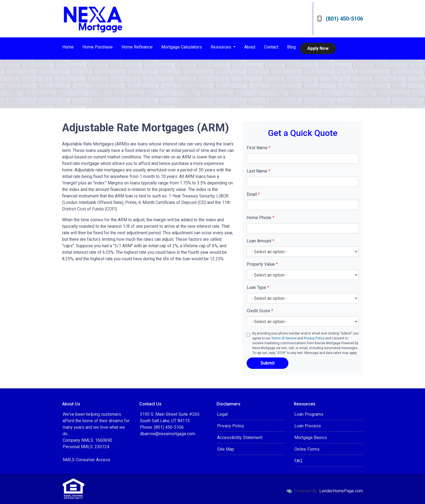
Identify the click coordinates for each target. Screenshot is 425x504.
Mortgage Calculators (182, 47)
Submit (268, 363)
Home (68, 47)
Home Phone (260, 218)
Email (253, 194)
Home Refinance (137, 47)
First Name (259, 148)
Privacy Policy (314, 338)
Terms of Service (284, 338)
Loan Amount (260, 241)
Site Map (226, 449)
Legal (222, 414)
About (250, 47)
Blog (291, 47)
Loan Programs (309, 414)
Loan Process (308, 426)
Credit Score (260, 311)
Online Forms (307, 449)
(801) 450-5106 (340, 19)
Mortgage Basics (311, 438)
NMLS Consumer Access (86, 460)
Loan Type (258, 287)
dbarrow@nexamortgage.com (168, 434)
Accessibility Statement (240, 438)
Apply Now (318, 48)
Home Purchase (98, 47)
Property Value (262, 264)
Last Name (258, 171)
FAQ (298, 461)
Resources (221, 47)
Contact (271, 47)
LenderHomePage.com (341, 491)
